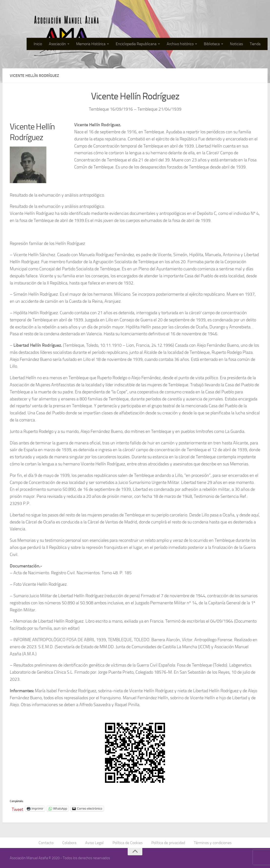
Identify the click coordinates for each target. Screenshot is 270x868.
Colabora (69, 843)
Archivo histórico (180, 44)
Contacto (46, 843)
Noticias (236, 44)
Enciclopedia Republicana (136, 44)
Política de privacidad (168, 843)
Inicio (38, 44)
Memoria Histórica (91, 44)
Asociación (57, 44)
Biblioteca (212, 44)
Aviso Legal (94, 843)
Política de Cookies (128, 843)
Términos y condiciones (213, 843)
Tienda (255, 44)
